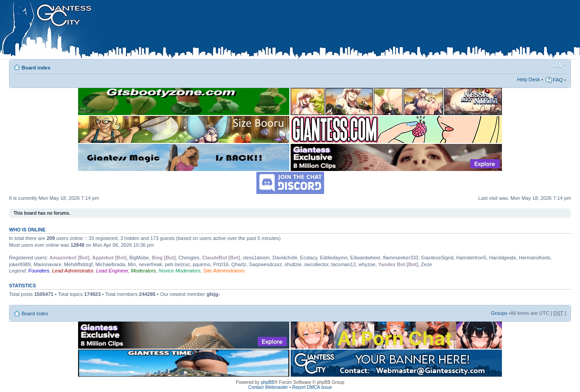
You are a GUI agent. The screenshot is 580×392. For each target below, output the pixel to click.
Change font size (559, 66)
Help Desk (528, 79)
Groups (499, 313)
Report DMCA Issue (312, 387)
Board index (36, 68)
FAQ (558, 80)
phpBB (268, 382)
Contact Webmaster (268, 387)
